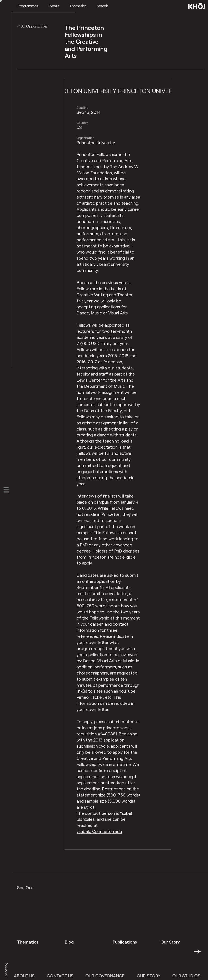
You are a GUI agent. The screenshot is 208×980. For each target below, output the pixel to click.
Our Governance (115, 976)
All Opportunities (34, 26)
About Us (35, 976)
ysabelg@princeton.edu (99, 831)
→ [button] (197, 954)
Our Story (159, 976)
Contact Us (70, 976)
